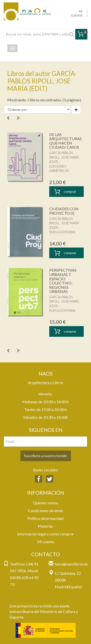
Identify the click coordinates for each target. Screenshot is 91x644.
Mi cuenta (45, 542)
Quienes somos (46, 503)
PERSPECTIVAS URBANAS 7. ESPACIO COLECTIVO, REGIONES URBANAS (63, 281)
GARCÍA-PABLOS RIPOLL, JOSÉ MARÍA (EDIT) (64, 157)
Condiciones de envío (45, 511)
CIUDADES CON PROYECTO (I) (64, 211)
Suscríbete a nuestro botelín (46, 456)
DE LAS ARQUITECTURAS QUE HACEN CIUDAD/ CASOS (66, 141)
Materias (45, 526)
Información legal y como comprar (45, 534)
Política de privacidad (45, 518)
